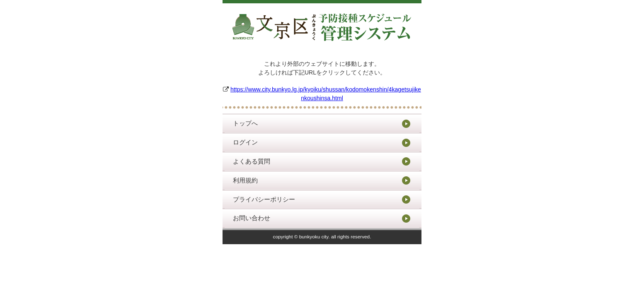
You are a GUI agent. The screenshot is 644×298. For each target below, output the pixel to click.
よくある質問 (252, 161)
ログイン (245, 142)
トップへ (245, 123)
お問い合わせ (252, 218)
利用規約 (245, 180)
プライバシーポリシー (264, 199)
